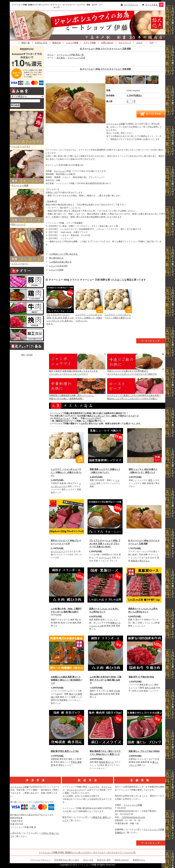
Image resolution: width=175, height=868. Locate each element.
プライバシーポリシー (40, 860)
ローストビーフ (58, 551)
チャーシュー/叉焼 (76, 58)
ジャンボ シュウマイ (21, 146)
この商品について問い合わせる (63, 254)
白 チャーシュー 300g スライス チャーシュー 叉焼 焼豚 (105, 49)
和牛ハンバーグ (18, 224)
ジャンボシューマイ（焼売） (105, 416)
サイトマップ (125, 43)
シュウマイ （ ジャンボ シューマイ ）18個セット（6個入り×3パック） (66, 472)
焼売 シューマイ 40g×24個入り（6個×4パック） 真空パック (143, 471)
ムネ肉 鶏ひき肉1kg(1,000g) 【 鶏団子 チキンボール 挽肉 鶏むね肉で (105, 680)
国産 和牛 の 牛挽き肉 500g (141, 677)
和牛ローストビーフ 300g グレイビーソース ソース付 (66, 542)
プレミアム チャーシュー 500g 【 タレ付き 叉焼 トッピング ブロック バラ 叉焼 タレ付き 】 (60, 319)
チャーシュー (60, 171)
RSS (23, 355)
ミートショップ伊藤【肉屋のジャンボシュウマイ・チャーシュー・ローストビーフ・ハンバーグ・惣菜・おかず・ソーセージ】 (57, 6)
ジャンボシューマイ (66, 485)
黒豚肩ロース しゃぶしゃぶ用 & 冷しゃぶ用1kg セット (143, 610)
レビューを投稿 (56, 270)
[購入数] (130, 101)
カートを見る (152, 5)
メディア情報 (90, 43)
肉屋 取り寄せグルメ (140, 561)
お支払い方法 (41, 43)
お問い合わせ (107, 43)
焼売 (150, 480)
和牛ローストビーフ (129, 416)
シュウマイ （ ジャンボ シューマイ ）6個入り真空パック (118, 316)
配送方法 (57, 43)
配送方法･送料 (104, 860)
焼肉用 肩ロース (106, 762)
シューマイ (94, 787)
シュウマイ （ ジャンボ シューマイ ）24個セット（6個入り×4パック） (89, 318)
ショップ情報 (72, 43)
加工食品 (61, 58)
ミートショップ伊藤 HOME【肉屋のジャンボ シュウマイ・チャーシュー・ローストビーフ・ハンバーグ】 (87, 852)
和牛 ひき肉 (150, 688)
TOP (152, 43)
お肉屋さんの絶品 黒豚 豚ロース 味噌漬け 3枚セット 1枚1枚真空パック (66, 680)
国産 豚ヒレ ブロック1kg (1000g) (144, 751)
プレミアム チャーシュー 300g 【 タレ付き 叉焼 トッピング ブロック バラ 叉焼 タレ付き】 (105, 544)
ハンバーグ (92, 418)
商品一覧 (26, 43)
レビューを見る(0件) (58, 266)
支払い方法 (88, 860)
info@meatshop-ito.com (134, 817)
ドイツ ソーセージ (20, 263)
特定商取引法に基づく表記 (67, 860)
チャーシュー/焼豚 (20, 185)
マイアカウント (131, 5)
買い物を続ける (56, 258)
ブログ (139, 43)
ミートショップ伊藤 (116, 124)
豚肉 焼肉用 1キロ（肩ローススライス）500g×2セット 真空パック (105, 753)
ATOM (29, 355)
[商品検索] (25, 101)
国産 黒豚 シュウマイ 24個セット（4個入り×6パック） (105, 471)
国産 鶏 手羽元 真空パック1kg (65, 751)
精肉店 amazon (122, 860)
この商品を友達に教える (60, 262)
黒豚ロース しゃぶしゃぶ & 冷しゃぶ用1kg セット (104, 610)
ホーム (50, 55)
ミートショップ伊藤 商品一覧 (70, 55)
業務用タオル (139, 860)
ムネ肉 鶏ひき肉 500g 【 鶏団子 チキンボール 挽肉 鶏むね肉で (66, 610)
